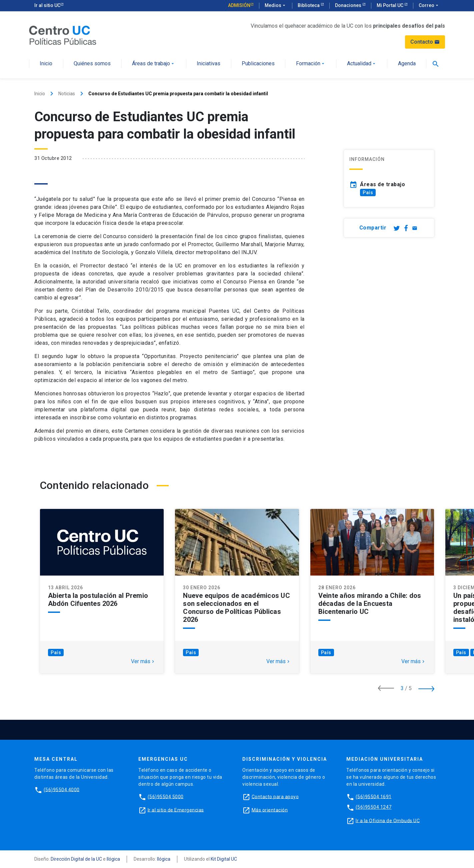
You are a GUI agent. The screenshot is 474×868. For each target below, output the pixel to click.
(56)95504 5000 (166, 796)
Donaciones (349, 5)
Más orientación (270, 810)
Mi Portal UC (390, 5)
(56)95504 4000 (62, 789)
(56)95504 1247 (374, 807)
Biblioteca (309, 5)
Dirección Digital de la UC (76, 859)
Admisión (239, 5)
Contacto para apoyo (275, 796)
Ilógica (113, 859)
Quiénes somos (92, 64)
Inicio (46, 64)
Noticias (67, 94)
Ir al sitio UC (47, 5)
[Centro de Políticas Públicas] (63, 35)
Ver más (143, 661)
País (368, 193)
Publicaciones (258, 64)
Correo (429, 6)
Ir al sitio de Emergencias (176, 810)
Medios (276, 6)
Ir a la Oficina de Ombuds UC (388, 820)
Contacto (425, 42)
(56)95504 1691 (374, 796)
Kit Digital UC (224, 859)
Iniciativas (208, 64)
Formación (311, 64)
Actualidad (362, 64)
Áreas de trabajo (154, 64)
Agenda (407, 64)
